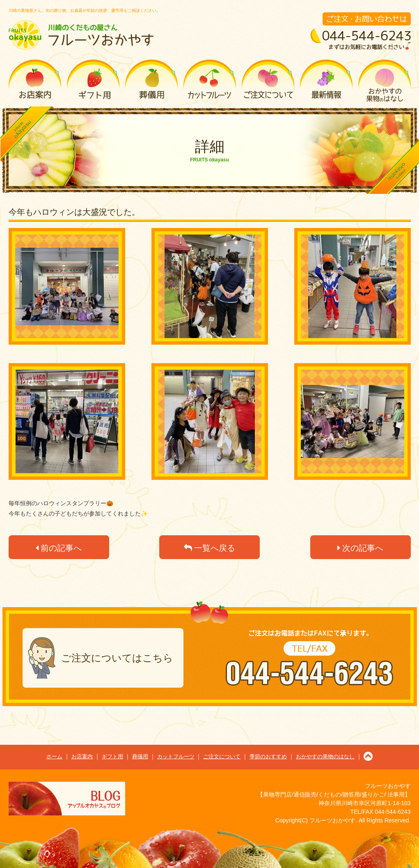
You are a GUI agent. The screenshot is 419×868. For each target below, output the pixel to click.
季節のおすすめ (326, 81)
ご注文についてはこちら (117, 658)
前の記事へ (59, 548)
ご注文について (268, 81)
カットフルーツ (210, 81)
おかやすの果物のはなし (385, 81)
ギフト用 (93, 81)
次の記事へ (361, 548)
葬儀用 (151, 81)
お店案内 (35, 81)
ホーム (54, 756)
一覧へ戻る (210, 548)
